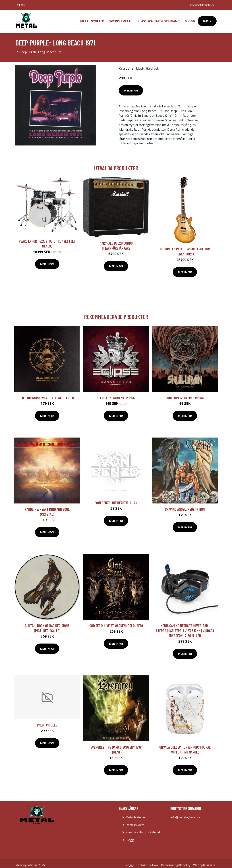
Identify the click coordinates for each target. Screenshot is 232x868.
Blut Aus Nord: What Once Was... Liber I (47, 394)
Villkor (154, 861)
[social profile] (29, 5)
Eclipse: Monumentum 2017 (116, 394)
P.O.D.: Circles (47, 721)
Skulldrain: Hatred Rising (185, 394)
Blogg (190, 19)
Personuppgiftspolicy (176, 861)
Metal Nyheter (92, 19)
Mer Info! (131, 87)
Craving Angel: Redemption (185, 505)
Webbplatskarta (204, 861)
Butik (207, 19)
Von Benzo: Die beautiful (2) (116, 499)
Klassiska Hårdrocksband (159, 19)
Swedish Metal (121, 19)
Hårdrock (152, 65)
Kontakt (141, 861)
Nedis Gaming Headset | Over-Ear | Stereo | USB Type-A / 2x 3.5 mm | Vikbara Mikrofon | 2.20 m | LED (185, 627)
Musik (140, 65)
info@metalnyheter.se (201, 5)
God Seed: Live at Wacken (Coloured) (116, 622)
